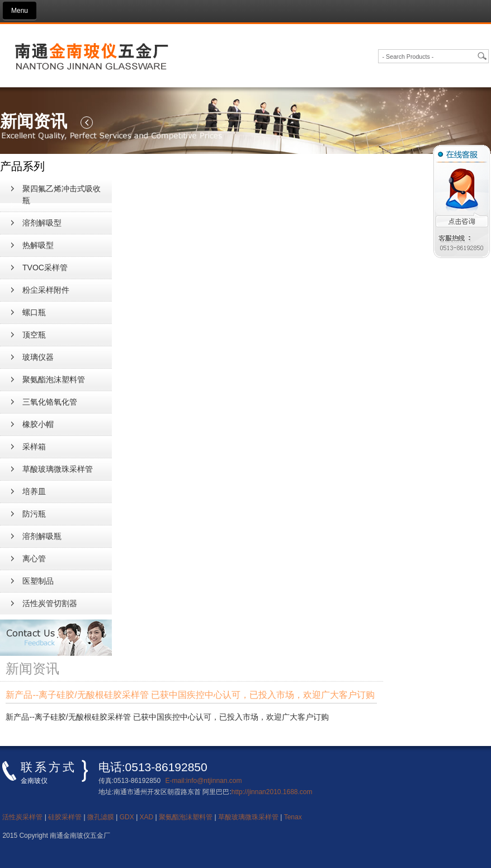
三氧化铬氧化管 (50, 402)
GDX (127, 817)
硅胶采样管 (65, 817)
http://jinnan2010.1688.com (272, 792)
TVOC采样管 (45, 268)
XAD (147, 817)
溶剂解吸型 (42, 223)
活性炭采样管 (22, 817)
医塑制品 (38, 581)
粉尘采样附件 (46, 290)
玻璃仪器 (38, 357)
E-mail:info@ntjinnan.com (204, 781)
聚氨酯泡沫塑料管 (54, 379)
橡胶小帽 (38, 424)
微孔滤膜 (101, 817)
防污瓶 (34, 514)
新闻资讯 (20, 80)
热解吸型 (38, 245)
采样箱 (34, 447)
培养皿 (34, 491)
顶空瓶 (34, 335)
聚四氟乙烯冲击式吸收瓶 (62, 194)
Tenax (293, 817)
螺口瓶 (34, 312)
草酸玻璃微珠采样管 (58, 469)
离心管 (34, 559)
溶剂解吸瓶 (42, 536)
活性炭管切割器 (50, 603)
